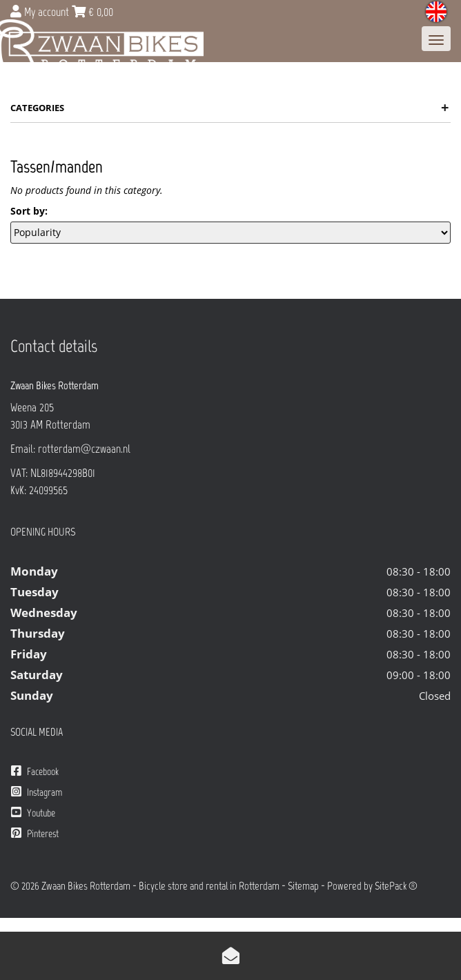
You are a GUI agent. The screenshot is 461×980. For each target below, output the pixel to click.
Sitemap (303, 886)
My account (41, 12)
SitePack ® (396, 886)
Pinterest (35, 833)
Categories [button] (229, 108)
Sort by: (29, 211)
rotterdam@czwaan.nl (84, 449)
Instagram (37, 792)
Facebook (35, 771)
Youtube (33, 813)
